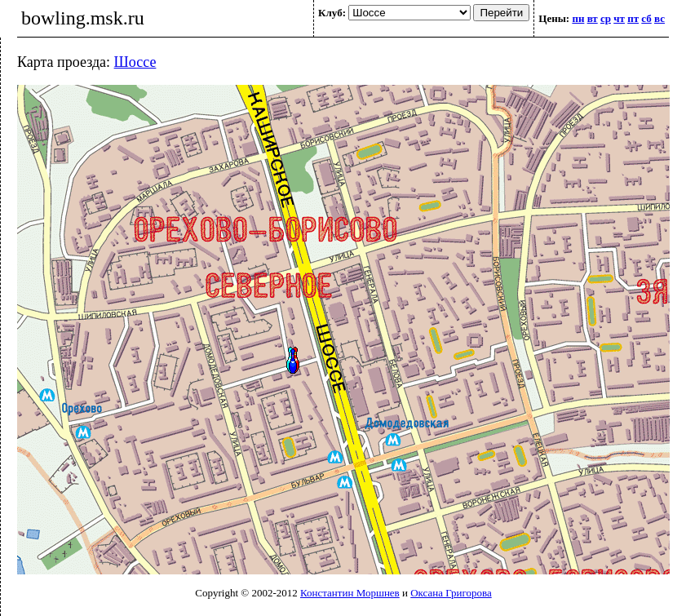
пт (633, 18)
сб (646, 18)
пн (578, 18)
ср (606, 18)
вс (659, 18)
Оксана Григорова (451, 593)
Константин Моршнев (350, 593)
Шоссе (135, 62)
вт (593, 18)
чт (619, 18)
